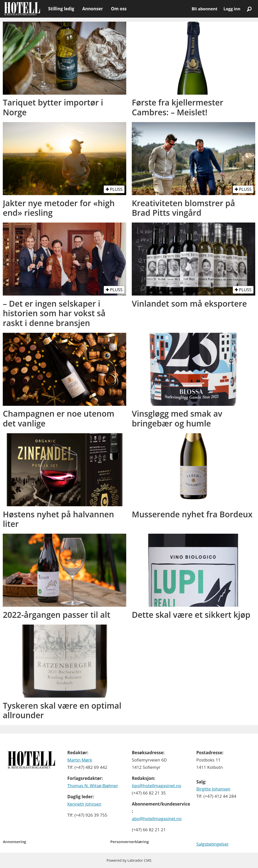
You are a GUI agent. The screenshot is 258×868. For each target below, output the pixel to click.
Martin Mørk (80, 760)
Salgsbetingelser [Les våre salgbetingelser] (213, 844)
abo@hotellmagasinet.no (157, 819)
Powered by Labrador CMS (129, 860)
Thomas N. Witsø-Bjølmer (93, 786)
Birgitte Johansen (213, 789)
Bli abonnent (205, 9)
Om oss (119, 9)
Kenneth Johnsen (84, 804)
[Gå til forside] (22, 9)
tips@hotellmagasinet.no (156, 786)
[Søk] (249, 9)
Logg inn (232, 9)
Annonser (92, 9)
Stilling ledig (61, 9)
